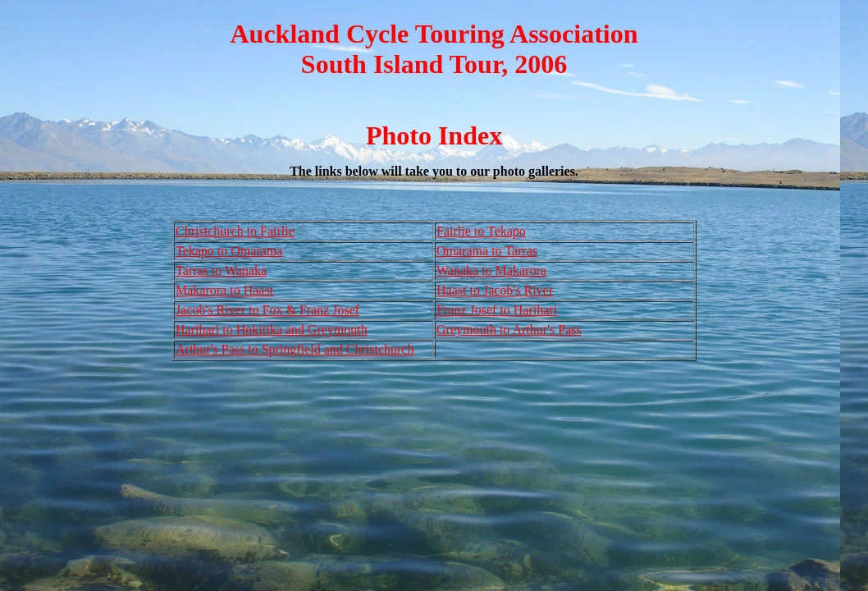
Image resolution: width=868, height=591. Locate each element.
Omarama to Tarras (487, 251)
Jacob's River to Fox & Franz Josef (267, 310)
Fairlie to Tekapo (481, 231)
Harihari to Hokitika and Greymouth (272, 330)
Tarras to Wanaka (221, 270)
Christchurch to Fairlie (235, 231)
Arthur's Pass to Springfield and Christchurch (295, 349)
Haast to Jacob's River (495, 290)
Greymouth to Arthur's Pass (509, 330)
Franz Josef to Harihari (497, 310)
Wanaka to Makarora (491, 270)
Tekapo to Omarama (229, 251)
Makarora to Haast (224, 290)
